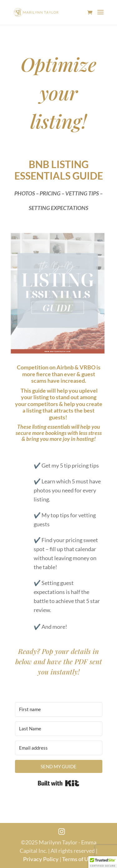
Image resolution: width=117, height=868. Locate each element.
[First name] (59, 709)
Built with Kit (58, 783)
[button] (103, 862)
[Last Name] (59, 729)
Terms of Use (78, 859)
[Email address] (59, 748)
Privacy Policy (41, 859)
